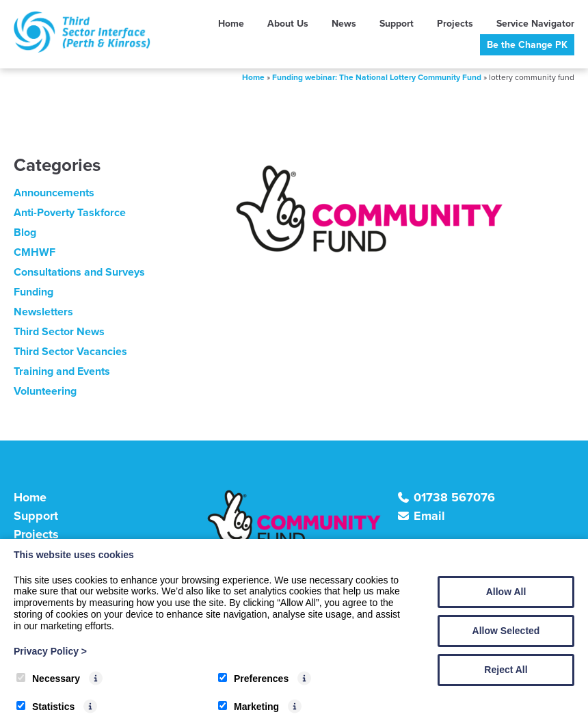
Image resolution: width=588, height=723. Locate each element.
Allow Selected (506, 631)
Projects (455, 24)
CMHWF (35, 252)
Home (231, 24)
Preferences (253, 679)
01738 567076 (454, 497)
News (344, 24)
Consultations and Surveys (79, 272)
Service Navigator (535, 24)
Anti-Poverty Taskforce (70, 212)
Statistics (45, 707)
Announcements (54, 193)
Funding (34, 292)
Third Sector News (59, 331)
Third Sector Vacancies (70, 351)
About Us (288, 24)
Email (429, 516)
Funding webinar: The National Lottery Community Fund (377, 77)
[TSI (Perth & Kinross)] (82, 49)
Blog (25, 232)
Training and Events (62, 371)
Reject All (506, 670)
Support (397, 24)
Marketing (249, 707)
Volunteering (45, 391)
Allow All (506, 592)
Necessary (48, 679)
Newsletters (43, 312)
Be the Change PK (527, 45)
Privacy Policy (50, 651)
